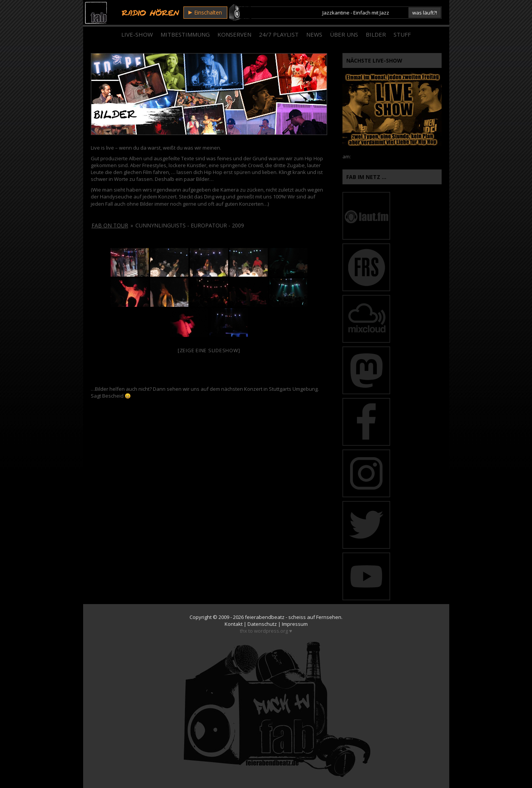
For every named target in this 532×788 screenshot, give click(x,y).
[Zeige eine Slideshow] (209, 350)
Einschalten (205, 12)
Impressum (295, 624)
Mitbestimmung (185, 34)
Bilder (376, 34)
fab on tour (110, 225)
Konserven (234, 34)
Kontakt (234, 624)
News (314, 34)
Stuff (402, 34)
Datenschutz (262, 624)
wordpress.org (271, 631)
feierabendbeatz (265, 617)
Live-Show (137, 34)
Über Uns (344, 34)
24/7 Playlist (279, 34)
